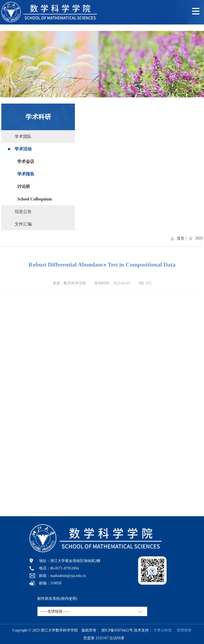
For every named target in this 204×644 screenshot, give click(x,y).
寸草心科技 (163, 630)
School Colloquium (35, 199)
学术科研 (38, 117)
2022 (199, 238)
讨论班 (24, 186)
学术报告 (26, 174)
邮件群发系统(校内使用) (57, 599)
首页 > (183, 238)
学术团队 (23, 136)
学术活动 (23, 149)
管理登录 (182, 630)
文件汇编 (23, 224)
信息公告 (23, 212)
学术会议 (26, 161)
